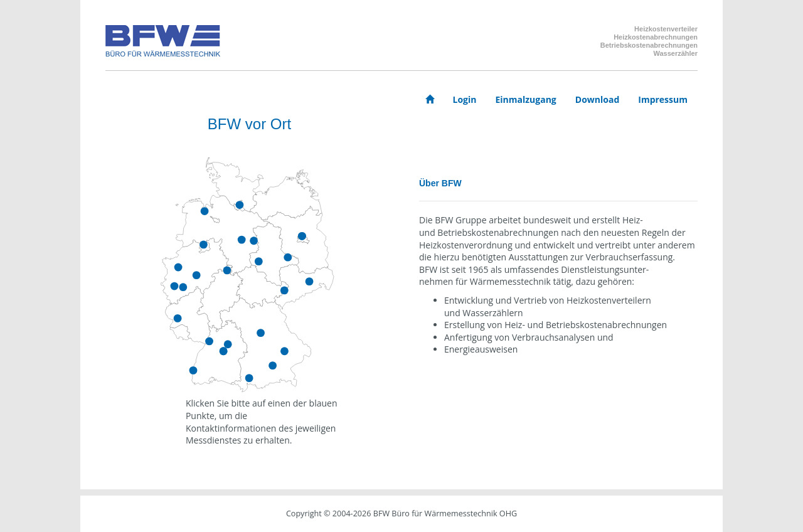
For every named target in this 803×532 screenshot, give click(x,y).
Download (597, 99)
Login (465, 99)
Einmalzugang (525, 99)
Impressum (663, 99)
